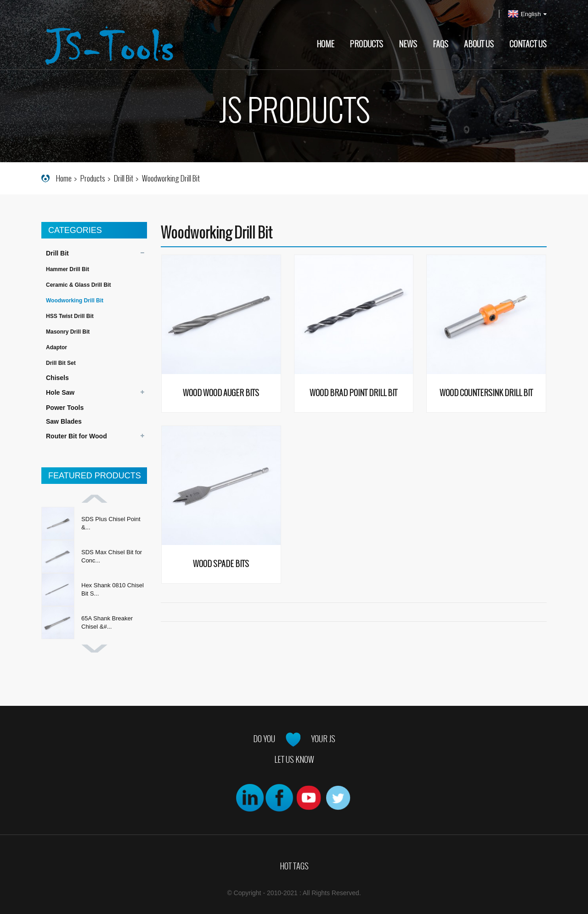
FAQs (441, 44)
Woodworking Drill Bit (171, 178)
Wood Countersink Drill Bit (486, 393)
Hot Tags (294, 866)
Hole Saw (60, 392)
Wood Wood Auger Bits (221, 393)
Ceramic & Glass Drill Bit (78, 285)
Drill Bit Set (61, 363)
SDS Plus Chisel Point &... (111, 523)
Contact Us (528, 44)
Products (366, 44)
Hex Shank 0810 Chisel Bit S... (113, 589)
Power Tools (65, 408)
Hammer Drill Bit (68, 269)
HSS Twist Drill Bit (70, 316)
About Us (479, 44)
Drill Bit (124, 178)
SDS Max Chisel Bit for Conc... (112, 556)
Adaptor (57, 347)
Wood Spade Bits (221, 564)
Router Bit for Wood (76, 436)
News (408, 44)
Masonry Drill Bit (68, 332)
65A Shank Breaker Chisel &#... (107, 622)
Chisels (57, 378)
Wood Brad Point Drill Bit (353, 393)
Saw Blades (64, 421)
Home (325, 44)
